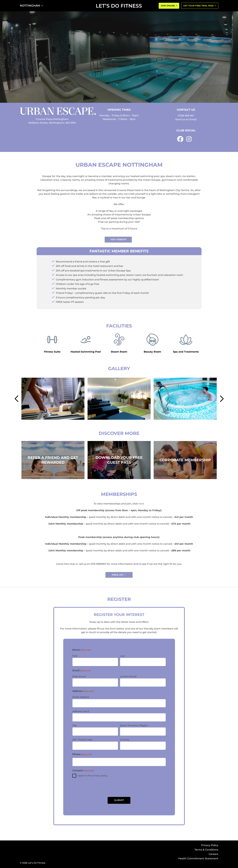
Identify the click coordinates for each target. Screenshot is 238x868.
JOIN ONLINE (169, 6)
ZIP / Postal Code (82, 740)
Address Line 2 (81, 711)
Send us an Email (186, 119)
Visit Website (118, 239)
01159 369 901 (186, 116)
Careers (213, 854)
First (75, 656)
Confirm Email (128, 676)
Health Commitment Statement (198, 858)
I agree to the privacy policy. (92, 776)
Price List (119, 575)
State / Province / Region (134, 725)
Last (122, 656)
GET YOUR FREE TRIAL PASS (200, 6)
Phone (82, 754)
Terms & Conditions (206, 850)
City (74, 725)
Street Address (81, 697)
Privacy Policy (210, 845)
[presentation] (119, 788)
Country (125, 740)
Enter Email (79, 676)
